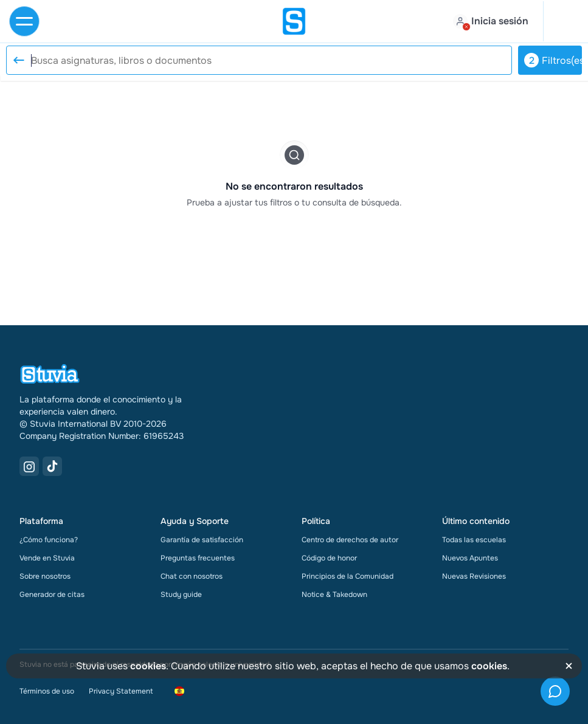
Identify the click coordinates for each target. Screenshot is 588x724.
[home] (294, 21)
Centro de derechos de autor (350, 540)
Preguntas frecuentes (198, 558)
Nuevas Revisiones (474, 576)
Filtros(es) (553, 60)
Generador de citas (52, 595)
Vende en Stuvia (47, 558)
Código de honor (329, 558)
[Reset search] (18, 60)
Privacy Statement (121, 691)
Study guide (181, 595)
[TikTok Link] (52, 466)
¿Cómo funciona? (49, 540)
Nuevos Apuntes (470, 558)
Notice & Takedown (334, 595)
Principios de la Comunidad (348, 576)
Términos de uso (47, 691)
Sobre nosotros (45, 576)
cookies (148, 666)
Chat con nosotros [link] (192, 576)
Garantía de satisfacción (202, 540)
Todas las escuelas (474, 540)
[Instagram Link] (29, 466)
